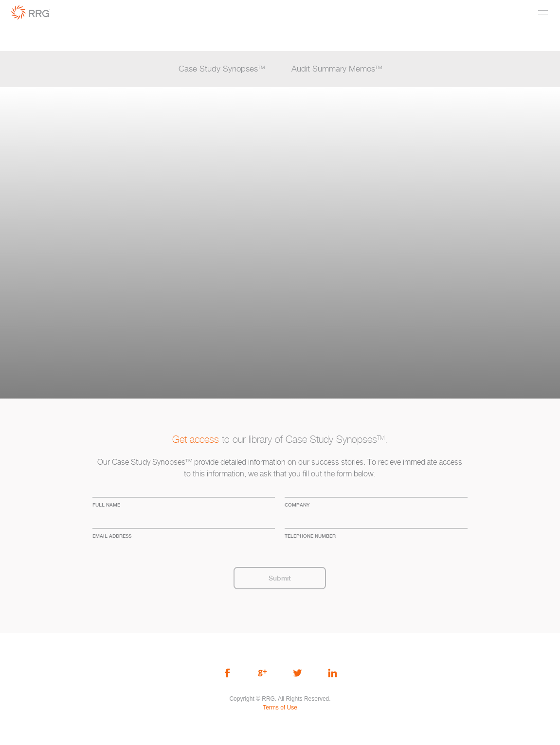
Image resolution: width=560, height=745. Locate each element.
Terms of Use (280, 708)
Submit (280, 578)
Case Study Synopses (222, 69)
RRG (31, 12)
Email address (112, 536)
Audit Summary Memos (337, 69)
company (297, 505)
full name (106, 505)
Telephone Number (310, 536)
